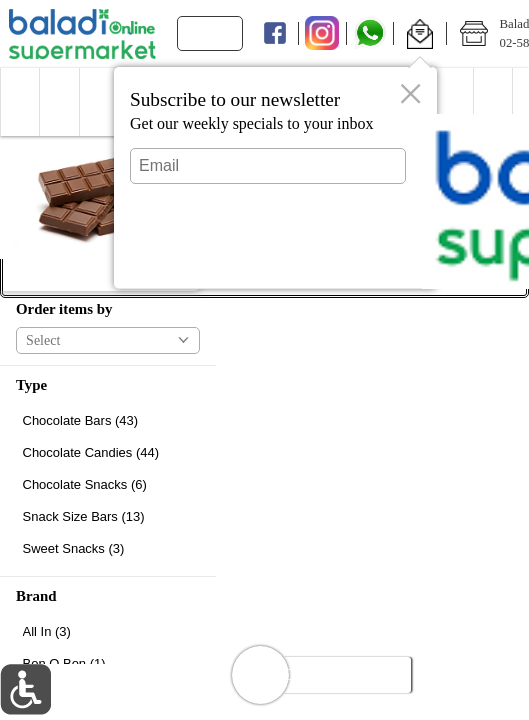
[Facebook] (274, 34)
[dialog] (275, 178)
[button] (419, 34)
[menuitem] (19, 102)
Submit (268, 255)
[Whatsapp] (370, 34)
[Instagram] (322, 34)
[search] (218, 33)
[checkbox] (108, 420)
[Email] (268, 166)
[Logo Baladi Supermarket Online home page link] (82, 34)
